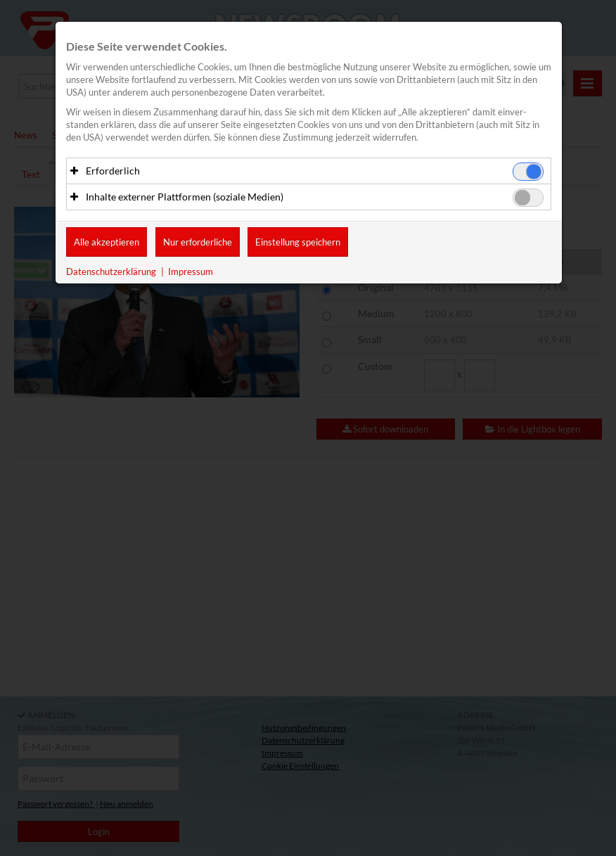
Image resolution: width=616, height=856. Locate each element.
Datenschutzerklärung (111, 272)
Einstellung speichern (298, 242)
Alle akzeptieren (107, 242)
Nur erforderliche (198, 242)
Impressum (191, 272)
